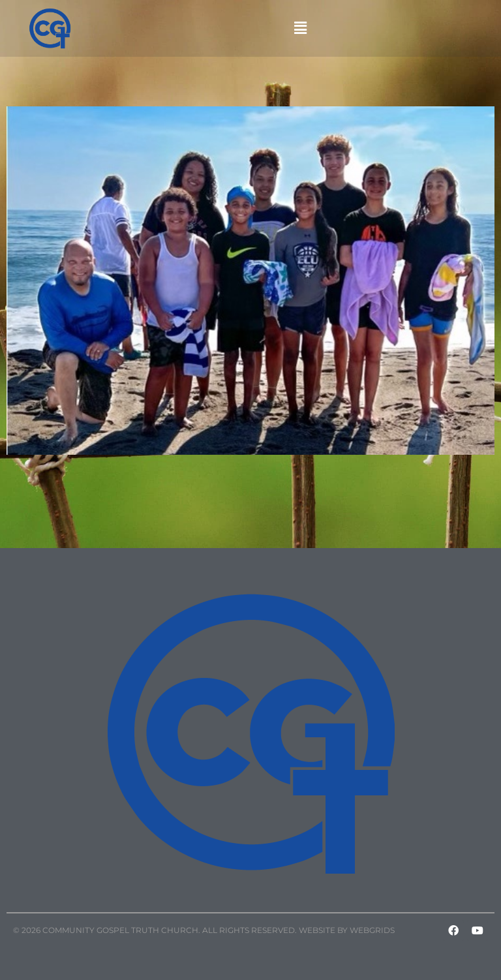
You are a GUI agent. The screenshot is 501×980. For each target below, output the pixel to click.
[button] (301, 28)
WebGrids (372, 930)
